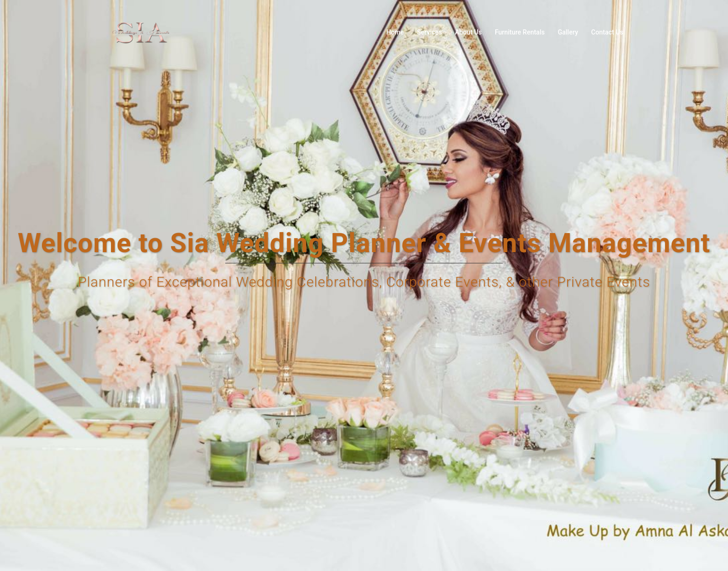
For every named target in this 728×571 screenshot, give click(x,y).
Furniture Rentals (520, 32)
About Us (468, 32)
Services (430, 32)
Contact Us (607, 32)
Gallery (568, 32)
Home (395, 32)
